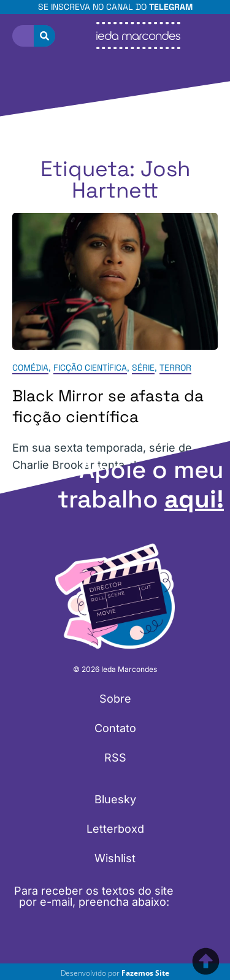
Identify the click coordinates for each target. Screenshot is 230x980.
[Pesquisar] (44, 36)
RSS (115, 758)
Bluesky (115, 799)
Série (143, 368)
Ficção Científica (90, 368)
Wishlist (115, 858)
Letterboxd (115, 829)
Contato (115, 728)
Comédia (30, 368)
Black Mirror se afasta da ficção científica (108, 407)
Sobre (115, 699)
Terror (175, 368)
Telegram (171, 7)
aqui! (194, 499)
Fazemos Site (145, 973)
